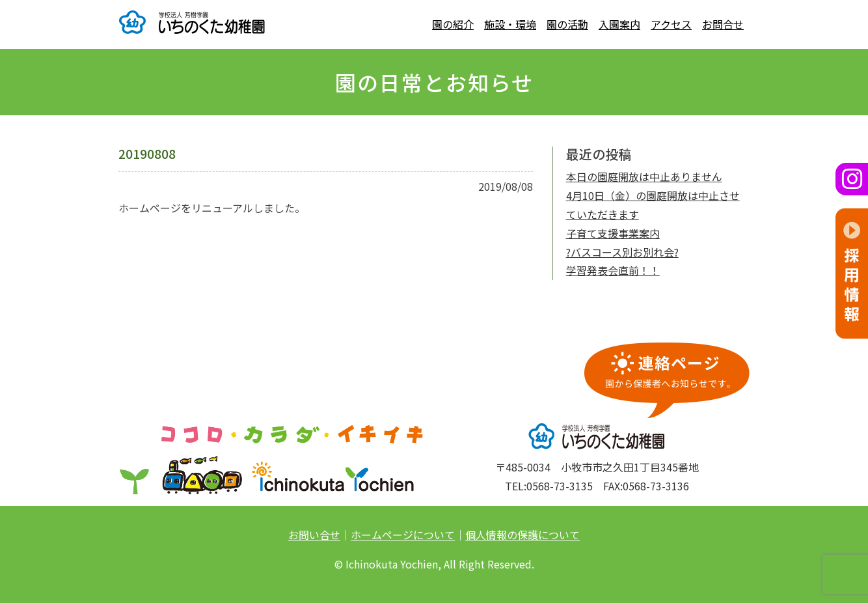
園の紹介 (453, 24)
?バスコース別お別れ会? (622, 252)
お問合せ (723, 24)
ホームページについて (403, 535)
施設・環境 (510, 24)
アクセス (671, 24)
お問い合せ (314, 535)
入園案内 (619, 24)
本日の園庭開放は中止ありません (644, 176)
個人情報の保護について (522, 535)
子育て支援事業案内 (613, 233)
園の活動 (567, 24)
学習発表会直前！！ (613, 270)
